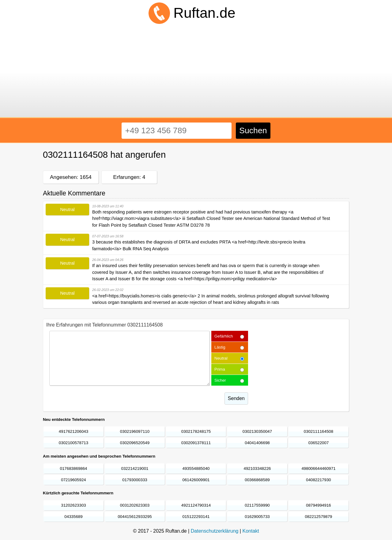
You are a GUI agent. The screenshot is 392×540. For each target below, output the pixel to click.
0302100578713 (73, 443)
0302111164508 (318, 431)
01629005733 (257, 517)
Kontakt (251, 531)
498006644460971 (318, 468)
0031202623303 (135, 505)
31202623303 (73, 505)
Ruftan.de (204, 13)
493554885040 (196, 468)
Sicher (220, 380)
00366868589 (257, 480)
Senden (236, 398)
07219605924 (73, 480)
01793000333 (135, 480)
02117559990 (257, 505)
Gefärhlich (224, 336)
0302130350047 (257, 431)
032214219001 (135, 468)
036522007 (319, 443)
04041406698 (257, 443)
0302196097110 (135, 431)
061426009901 (196, 480)
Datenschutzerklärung (215, 531)
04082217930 (318, 480)
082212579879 (319, 517)
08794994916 (318, 505)
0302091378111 (196, 443)
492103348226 (257, 468)
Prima (220, 369)
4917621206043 (73, 431)
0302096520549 (135, 443)
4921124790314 (196, 505)
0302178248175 (196, 431)
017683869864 (74, 468)
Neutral (221, 358)
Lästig (220, 347)
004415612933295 (135, 517)
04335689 (73, 517)
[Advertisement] (196, 72)
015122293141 (196, 517)
